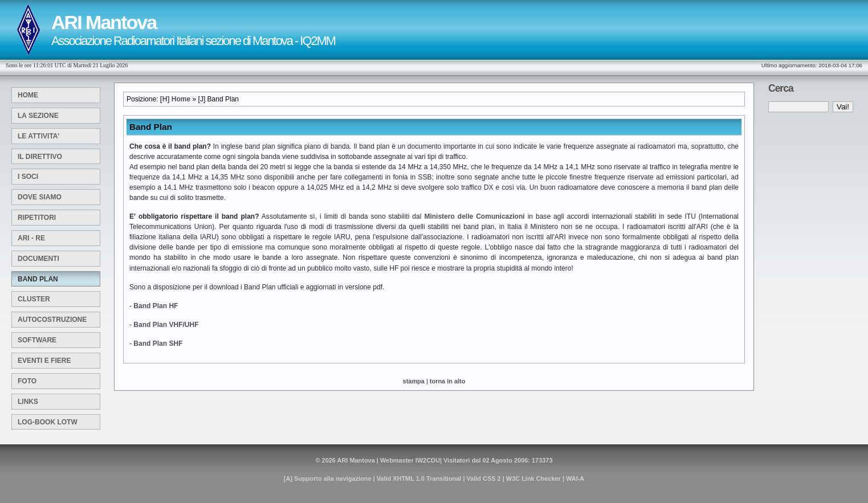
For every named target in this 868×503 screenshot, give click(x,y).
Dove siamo (40, 197)
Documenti (38, 259)
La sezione (38, 116)
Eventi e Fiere (44, 361)
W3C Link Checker (533, 479)
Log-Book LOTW (48, 422)
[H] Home (175, 99)
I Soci (28, 177)
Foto (27, 381)
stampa (414, 381)
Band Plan (38, 279)
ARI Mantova (356, 460)
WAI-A (575, 479)
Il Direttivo (40, 157)
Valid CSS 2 (484, 479)
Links (28, 402)
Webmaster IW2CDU (410, 460)
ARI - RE (31, 238)
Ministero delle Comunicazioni (474, 216)
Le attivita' (38, 136)
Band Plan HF (156, 306)
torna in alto (448, 381)
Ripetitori (37, 218)
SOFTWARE (37, 340)
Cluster (34, 299)
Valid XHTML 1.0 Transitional (419, 479)
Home (28, 95)
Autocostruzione (52, 320)
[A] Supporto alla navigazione (328, 479)
